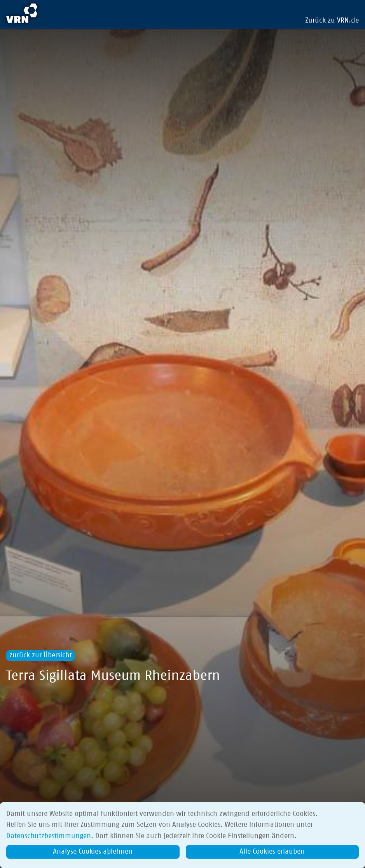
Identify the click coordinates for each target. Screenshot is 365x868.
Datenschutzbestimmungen (49, 836)
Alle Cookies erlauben (272, 852)
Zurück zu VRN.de (332, 21)
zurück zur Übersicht (41, 655)
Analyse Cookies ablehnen (93, 852)
